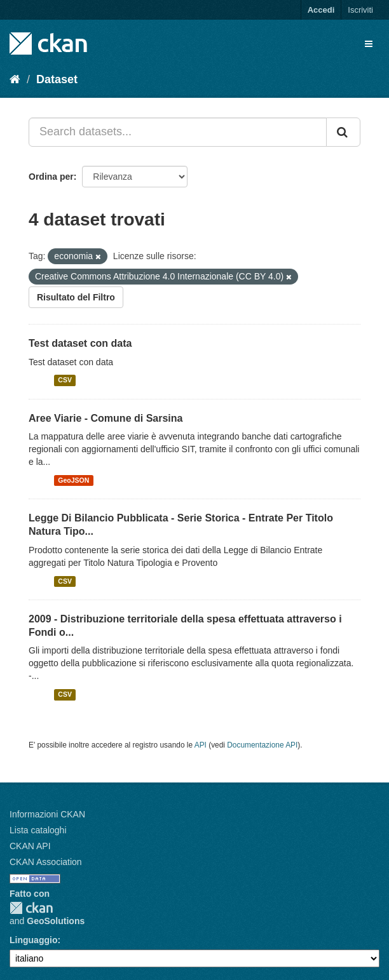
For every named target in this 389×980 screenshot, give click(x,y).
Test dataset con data (80, 343)
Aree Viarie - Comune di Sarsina (106, 418)
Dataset (57, 79)
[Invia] (343, 132)
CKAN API (30, 846)
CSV (65, 380)
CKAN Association (46, 862)
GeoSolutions (56, 921)
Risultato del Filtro (76, 297)
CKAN (31, 908)
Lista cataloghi (38, 830)
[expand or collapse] (369, 44)
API (201, 745)
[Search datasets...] (178, 132)
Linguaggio (33, 940)
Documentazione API (262, 745)
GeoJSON (73, 480)
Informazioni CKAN (47, 814)
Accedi (321, 10)
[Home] (15, 79)
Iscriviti (360, 10)
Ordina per (51, 177)
